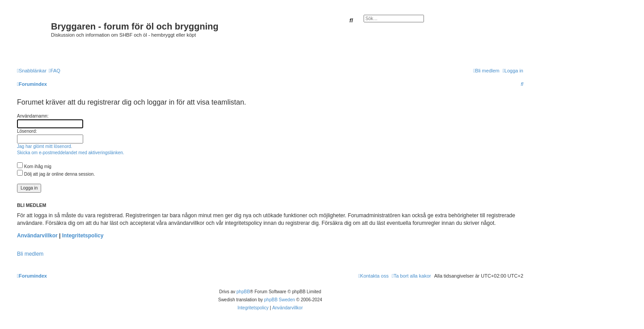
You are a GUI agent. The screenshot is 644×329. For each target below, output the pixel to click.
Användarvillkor (37, 236)
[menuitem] (55, 71)
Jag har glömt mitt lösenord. (44, 146)
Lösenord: (27, 131)
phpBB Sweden (280, 300)
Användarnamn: (33, 116)
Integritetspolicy (83, 236)
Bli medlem (30, 254)
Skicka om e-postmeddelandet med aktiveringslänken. (71, 153)
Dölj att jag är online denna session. (56, 174)
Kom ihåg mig (34, 167)
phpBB (243, 292)
